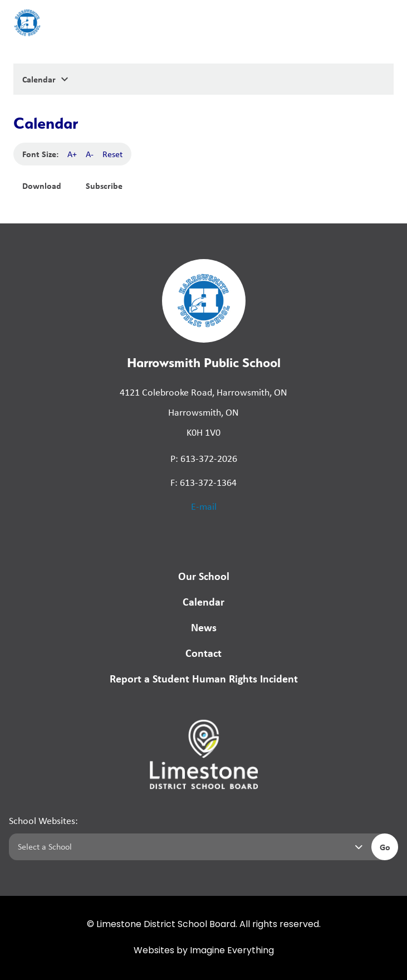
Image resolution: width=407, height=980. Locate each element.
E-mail (204, 506)
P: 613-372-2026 (204, 459)
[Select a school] (188, 847)
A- (90, 154)
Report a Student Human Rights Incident (204, 678)
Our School (204, 576)
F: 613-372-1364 (203, 482)
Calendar (203, 601)
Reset (112, 154)
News (204, 627)
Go (385, 847)
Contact (203, 653)
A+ (72, 154)
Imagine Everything (232, 951)
